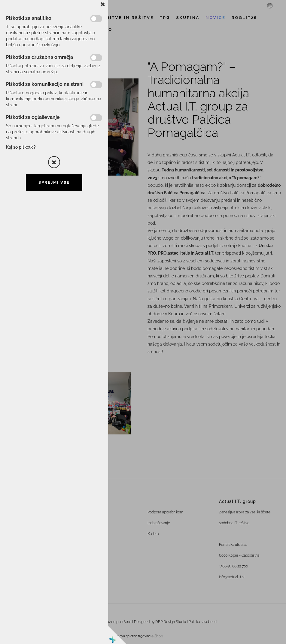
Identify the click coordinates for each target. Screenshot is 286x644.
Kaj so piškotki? (21, 147)
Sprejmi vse (54, 182)
